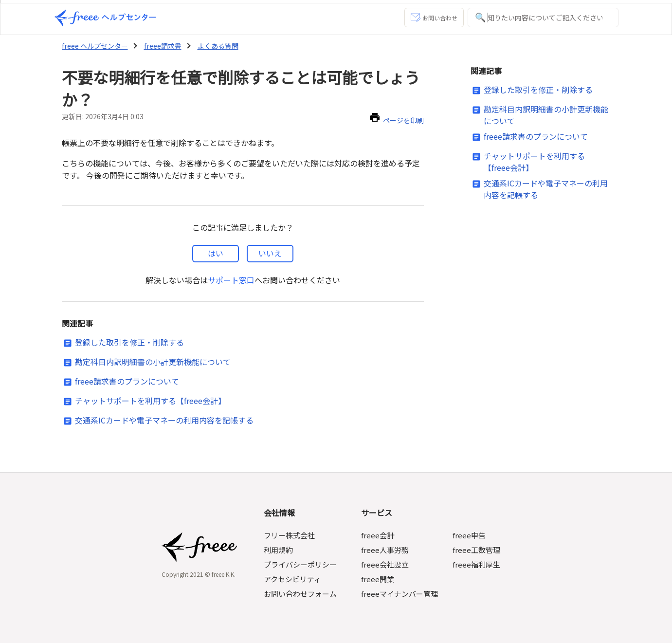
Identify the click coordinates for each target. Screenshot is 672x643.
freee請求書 (161, 46)
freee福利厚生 (476, 564)
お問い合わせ (434, 18)
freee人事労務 (386, 550)
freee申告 (468, 535)
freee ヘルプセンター (94, 46)
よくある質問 (215, 46)
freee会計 (378, 535)
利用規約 (280, 550)
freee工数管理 (476, 550)
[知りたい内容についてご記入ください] (543, 18)
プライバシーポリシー (302, 564)
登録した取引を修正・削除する (129, 342)
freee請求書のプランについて (127, 381)
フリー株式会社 (291, 535)
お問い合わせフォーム (302, 594)
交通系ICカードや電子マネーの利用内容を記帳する (164, 420)
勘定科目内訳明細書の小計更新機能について (153, 362)
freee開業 (378, 579)
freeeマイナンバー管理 (400, 594)
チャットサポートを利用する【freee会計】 (150, 401)
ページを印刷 (403, 120)
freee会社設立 (386, 564)
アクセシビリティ (294, 579)
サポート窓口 (231, 280)
